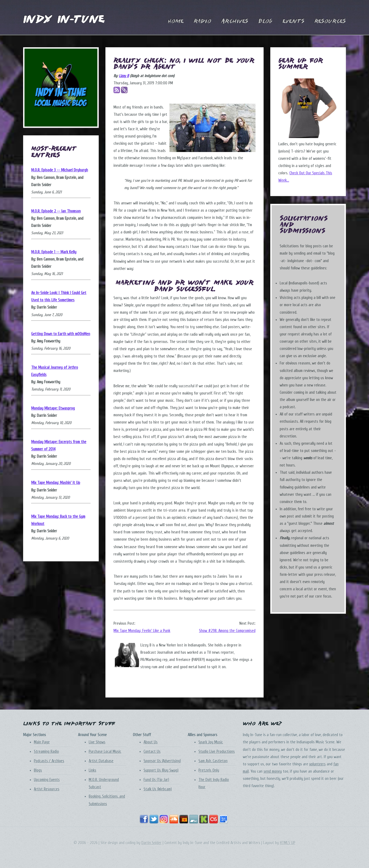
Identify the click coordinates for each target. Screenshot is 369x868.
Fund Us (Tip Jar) (156, 780)
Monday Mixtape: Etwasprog (53, 408)
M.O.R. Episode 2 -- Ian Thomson (56, 211)
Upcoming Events (47, 780)
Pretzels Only (209, 770)
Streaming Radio (46, 752)
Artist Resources (47, 789)
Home (176, 21)
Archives (235, 21)
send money (273, 771)
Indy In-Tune (64, 20)
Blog (265, 21)
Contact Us (152, 752)
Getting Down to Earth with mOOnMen (61, 334)
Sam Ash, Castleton (213, 761)
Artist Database (101, 761)
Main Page (42, 742)
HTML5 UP (288, 843)
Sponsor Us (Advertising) (162, 761)
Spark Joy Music (211, 742)
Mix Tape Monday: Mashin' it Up (56, 483)
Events (293, 21)
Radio (202, 21)
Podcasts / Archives (49, 761)
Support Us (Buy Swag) (161, 770)
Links (93, 770)
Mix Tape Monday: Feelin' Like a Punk (142, 631)
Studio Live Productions (217, 752)
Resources (330, 21)
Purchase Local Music (105, 752)
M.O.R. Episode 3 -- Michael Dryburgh (60, 170)
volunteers (317, 764)
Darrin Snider (152, 843)
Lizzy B (124, 76)
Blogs (38, 770)
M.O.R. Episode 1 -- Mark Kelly (54, 252)
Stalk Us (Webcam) (158, 789)
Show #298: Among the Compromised (227, 631)
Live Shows (97, 742)
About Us (151, 742)
